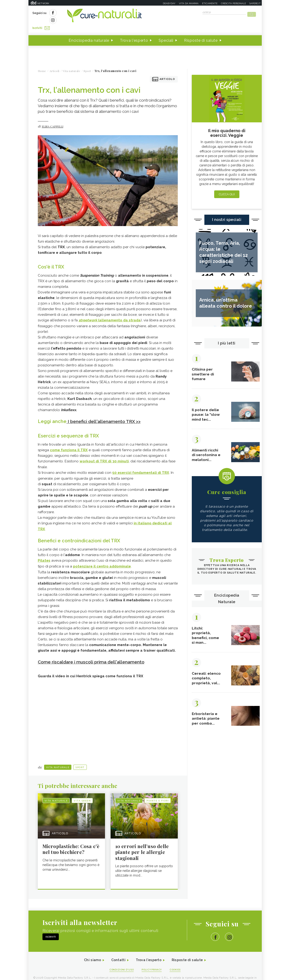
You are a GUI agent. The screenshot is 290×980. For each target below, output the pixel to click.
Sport (80, 758)
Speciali (166, 32)
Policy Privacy (152, 962)
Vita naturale (58, 758)
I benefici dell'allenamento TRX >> (106, 413)
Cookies (178, 962)
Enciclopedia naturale (89, 32)
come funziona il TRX (69, 442)
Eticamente (210, 3)
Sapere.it (255, 3)
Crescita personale (233, 3)
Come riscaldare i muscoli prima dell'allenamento (95, 652)
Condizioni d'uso (119, 962)
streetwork (88, 312)
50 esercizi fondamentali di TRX (141, 464)
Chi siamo (88, 952)
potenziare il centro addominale (102, 557)
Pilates (44, 551)
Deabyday (169, 3)
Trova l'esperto (134, 32)
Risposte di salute (201, 32)
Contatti (115, 952)
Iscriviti (85, 14)
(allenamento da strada (119, 312)
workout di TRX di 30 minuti (104, 453)
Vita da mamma (189, 3)
